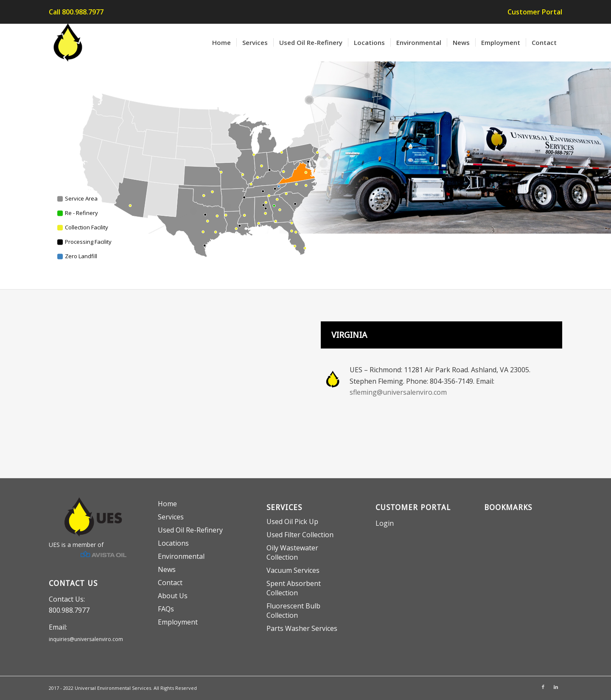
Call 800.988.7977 (76, 12)
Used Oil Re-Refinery (190, 530)
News (167, 569)
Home (167, 504)
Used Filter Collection (300, 535)
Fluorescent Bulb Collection (293, 611)
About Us (173, 596)
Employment (178, 622)
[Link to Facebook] (543, 687)
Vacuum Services (293, 570)
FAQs (166, 609)
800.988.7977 (69, 610)
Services (171, 517)
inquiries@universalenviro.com (86, 639)
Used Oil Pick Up (292, 522)
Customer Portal (535, 12)
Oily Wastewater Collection (292, 552)
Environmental (181, 556)
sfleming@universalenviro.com (398, 392)
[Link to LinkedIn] (556, 687)
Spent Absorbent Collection (294, 588)
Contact (170, 583)
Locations (173, 543)
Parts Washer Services (302, 628)
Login (385, 523)
